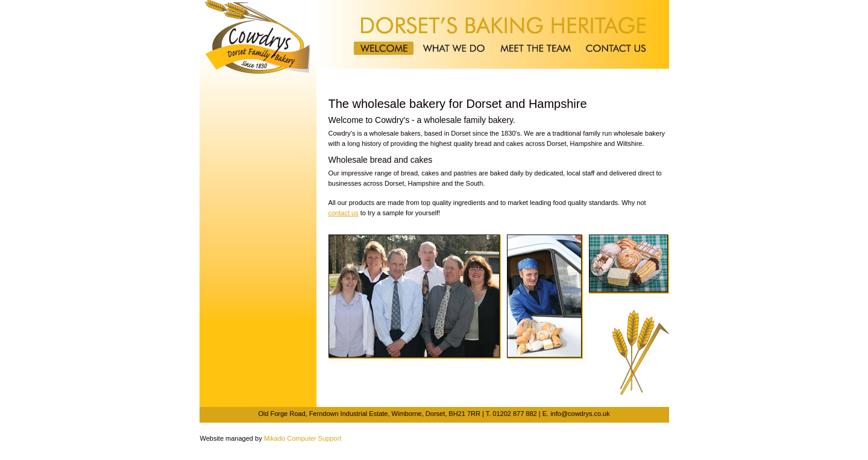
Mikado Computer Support (303, 438)
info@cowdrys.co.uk (580, 414)
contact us (344, 213)
